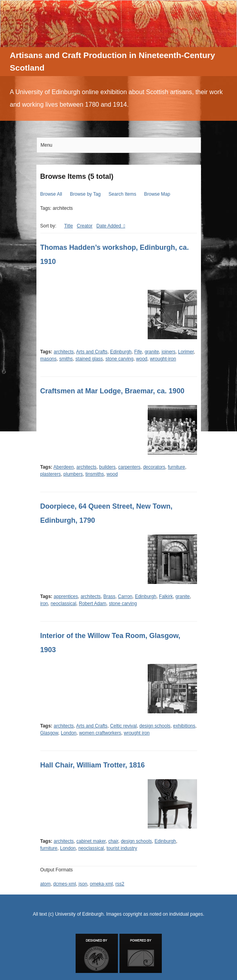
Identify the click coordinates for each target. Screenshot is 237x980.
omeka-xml (101, 884)
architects (64, 352)
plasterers (51, 474)
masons (49, 359)
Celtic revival (123, 726)
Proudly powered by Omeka (141, 953)
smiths (66, 359)
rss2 (120, 884)
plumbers (73, 474)
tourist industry (122, 848)
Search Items (122, 194)
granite (152, 352)
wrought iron (137, 733)
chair (113, 841)
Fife (138, 352)
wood (142, 359)
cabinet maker (91, 841)
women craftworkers (100, 733)
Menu (47, 145)
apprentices (66, 596)
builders (107, 467)
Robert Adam (92, 604)
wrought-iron (163, 359)
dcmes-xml (65, 884)
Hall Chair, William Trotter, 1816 (93, 765)
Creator (85, 226)
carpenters (129, 467)
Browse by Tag (86, 194)
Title (69, 226)
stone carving (119, 359)
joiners (169, 352)
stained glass (89, 359)
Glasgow (49, 733)
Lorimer (186, 352)
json (83, 884)
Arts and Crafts (92, 352)
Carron (125, 596)
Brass (109, 596)
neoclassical (63, 604)
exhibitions (184, 726)
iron (44, 604)
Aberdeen (63, 467)
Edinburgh (121, 352)
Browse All (51, 194)
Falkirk (166, 596)
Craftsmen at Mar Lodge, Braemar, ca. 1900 (112, 391)
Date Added (109, 226)
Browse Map (157, 194)
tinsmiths (95, 474)
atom (46, 884)
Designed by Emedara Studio (97, 953)
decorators (154, 467)
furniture (177, 467)
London (69, 733)
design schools (155, 726)
